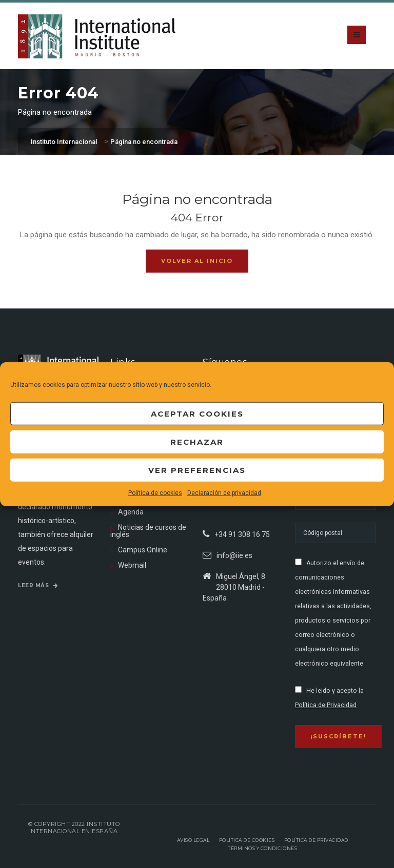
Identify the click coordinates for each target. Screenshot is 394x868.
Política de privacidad (316, 840)
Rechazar (197, 441)
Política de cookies (155, 493)
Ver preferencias (197, 470)
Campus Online (143, 550)
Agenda (131, 512)
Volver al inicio (197, 261)
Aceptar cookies (197, 413)
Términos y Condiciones (262, 848)
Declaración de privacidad (224, 493)
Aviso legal (193, 840)
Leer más (38, 585)
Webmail (132, 565)
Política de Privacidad (326, 705)
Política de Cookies (247, 840)
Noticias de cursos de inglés (148, 531)
